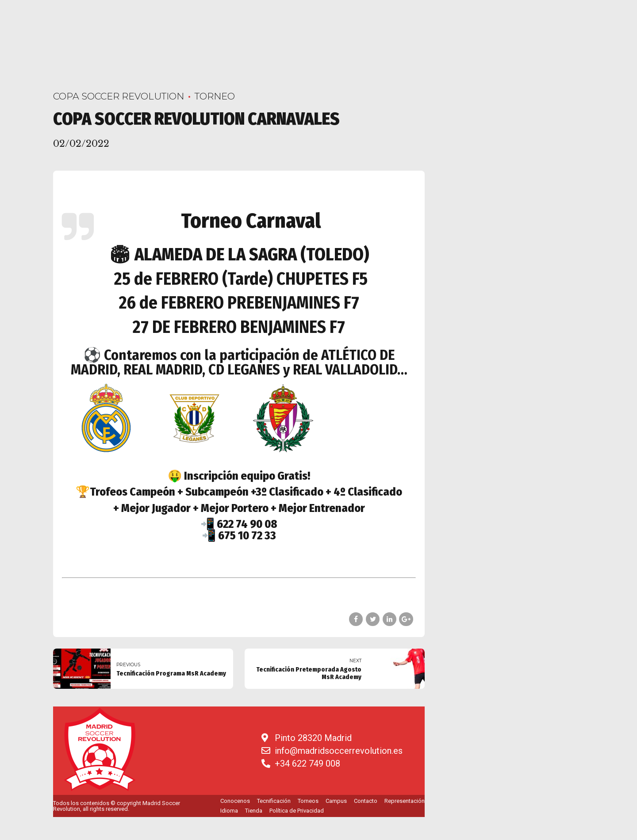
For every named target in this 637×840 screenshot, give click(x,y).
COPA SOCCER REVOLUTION (119, 96)
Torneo (215, 96)
